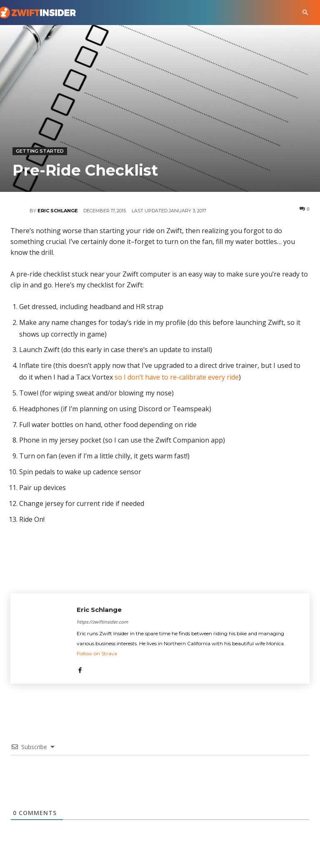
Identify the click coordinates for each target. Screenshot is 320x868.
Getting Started (40, 151)
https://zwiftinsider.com (102, 622)
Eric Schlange (58, 211)
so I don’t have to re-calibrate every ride (177, 377)
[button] (305, 13)
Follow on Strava (97, 653)
